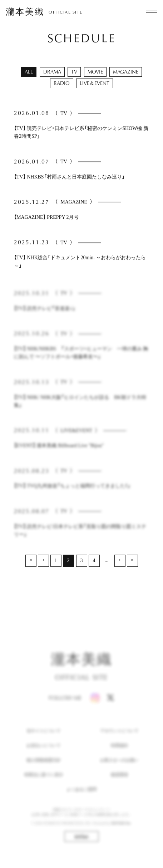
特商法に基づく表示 (44, 784)
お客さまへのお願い (119, 769)
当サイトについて (44, 740)
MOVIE (95, 72)
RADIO (62, 83)
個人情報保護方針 (44, 769)
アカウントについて (119, 740)
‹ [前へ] (43, 560)
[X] (110, 707)
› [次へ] (120, 560)
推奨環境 (119, 784)
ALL (29, 72)
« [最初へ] (31, 560)
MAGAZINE (126, 72)
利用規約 (119, 754)
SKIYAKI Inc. (121, 832)
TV (74, 72)
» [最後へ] (132, 560)
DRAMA (52, 72)
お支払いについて (44, 754)
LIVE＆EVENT (95, 83)
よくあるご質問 (81, 798)
